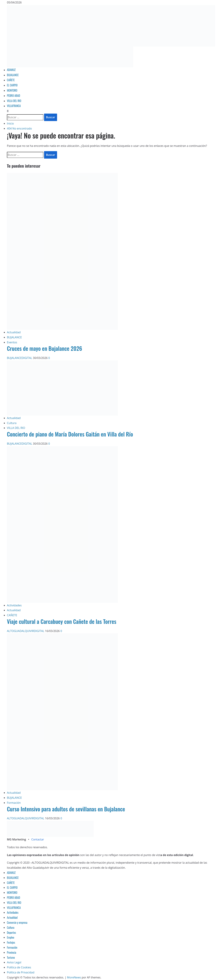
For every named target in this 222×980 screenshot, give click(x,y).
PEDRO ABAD (14, 96)
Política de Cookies (19, 967)
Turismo (11, 957)
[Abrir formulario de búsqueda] (8, 111)
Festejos (11, 942)
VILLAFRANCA (14, 106)
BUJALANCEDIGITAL (20, 358)
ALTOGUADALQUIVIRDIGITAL (26, 631)
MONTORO (12, 90)
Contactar (38, 839)
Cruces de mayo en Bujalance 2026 (44, 348)
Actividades (14, 605)
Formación (14, 803)
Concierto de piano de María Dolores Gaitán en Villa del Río (70, 434)
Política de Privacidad (21, 972)
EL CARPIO (12, 85)
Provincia (12, 952)
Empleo (11, 937)
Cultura (12, 423)
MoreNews (74, 977)
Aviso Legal (14, 962)
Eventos (12, 342)
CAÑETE (11, 80)
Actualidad (14, 332)
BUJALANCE (13, 75)
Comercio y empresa (17, 923)
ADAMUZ (11, 70)
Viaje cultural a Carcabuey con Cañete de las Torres (62, 621)
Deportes (11, 933)
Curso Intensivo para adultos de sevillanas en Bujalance (66, 809)
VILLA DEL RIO (14, 101)
